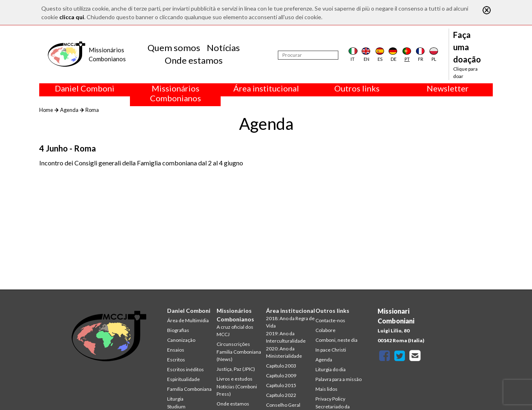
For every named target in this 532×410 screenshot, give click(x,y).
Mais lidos (326, 389)
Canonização (181, 340)
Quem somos (174, 48)
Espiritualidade (183, 379)
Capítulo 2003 (281, 366)
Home (46, 110)
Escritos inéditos (186, 369)
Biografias (178, 330)
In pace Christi (331, 350)
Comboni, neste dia (336, 340)
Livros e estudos (235, 379)
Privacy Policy (330, 399)
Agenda (69, 110)
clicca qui (72, 17)
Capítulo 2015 (281, 385)
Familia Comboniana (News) (239, 355)
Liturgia (175, 399)
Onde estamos (194, 60)
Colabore (325, 330)
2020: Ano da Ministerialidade (284, 352)
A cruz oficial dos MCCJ (235, 331)
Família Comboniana (189, 389)
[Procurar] (308, 55)
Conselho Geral (283, 405)
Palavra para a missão (339, 379)
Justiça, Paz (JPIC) (236, 369)
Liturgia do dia (331, 369)
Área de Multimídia (188, 320)
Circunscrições (233, 344)
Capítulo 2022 (281, 395)
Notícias (223, 48)
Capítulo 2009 (281, 375)
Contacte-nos (330, 320)
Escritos (176, 360)
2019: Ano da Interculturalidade (286, 337)
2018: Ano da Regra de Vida (290, 322)
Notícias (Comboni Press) (237, 390)
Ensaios (176, 350)
